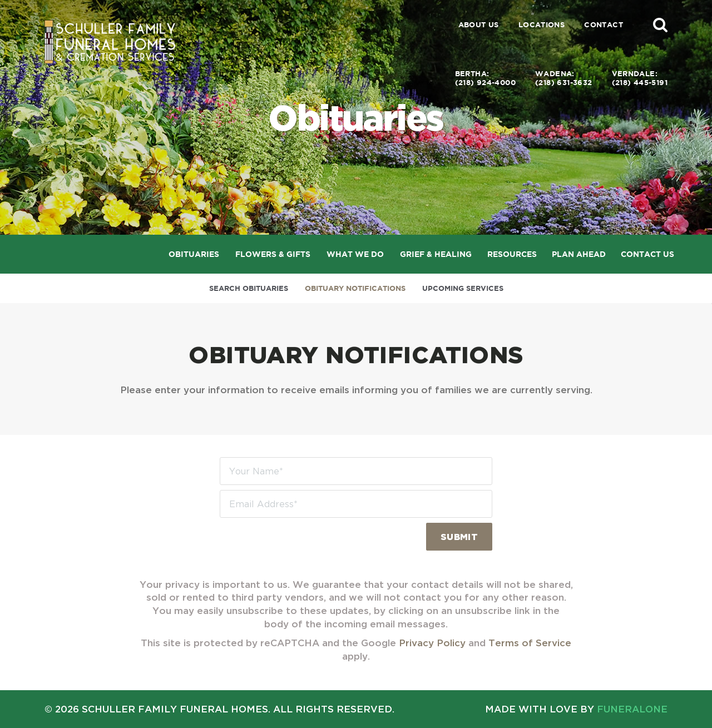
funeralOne (632, 709)
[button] (660, 24)
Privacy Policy (432, 643)
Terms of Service (530, 643)
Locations (542, 25)
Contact (604, 25)
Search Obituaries (249, 288)
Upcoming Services (463, 288)
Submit (459, 537)
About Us (479, 25)
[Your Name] (356, 471)
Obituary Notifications (355, 288)
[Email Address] (356, 504)
